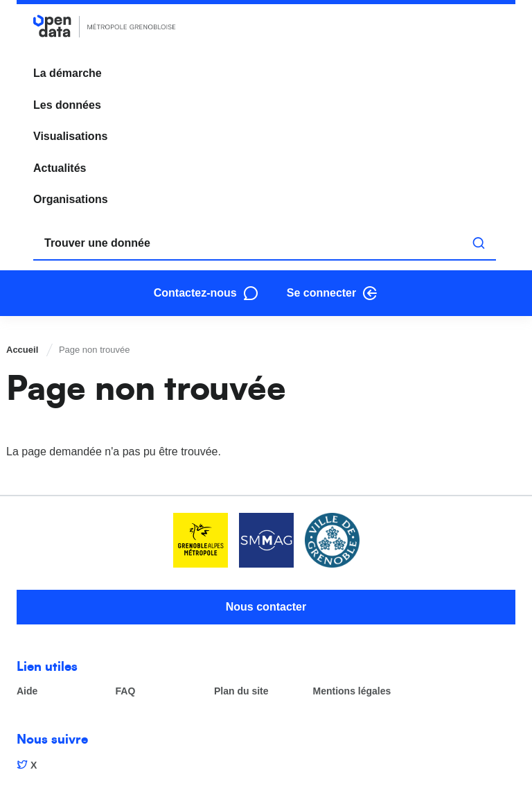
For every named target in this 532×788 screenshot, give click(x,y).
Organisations (71, 199)
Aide (27, 691)
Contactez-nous (195, 293)
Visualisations (70, 136)
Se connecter (321, 293)
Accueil (22, 350)
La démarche (68, 73)
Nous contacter (266, 607)
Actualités (60, 168)
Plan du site (241, 691)
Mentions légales (352, 691)
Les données (67, 105)
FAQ (126, 691)
